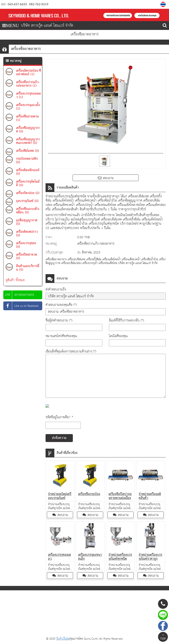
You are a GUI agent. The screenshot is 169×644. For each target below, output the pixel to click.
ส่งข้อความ (59, 438)
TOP (163, 637)
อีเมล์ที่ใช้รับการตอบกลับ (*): (127, 320)
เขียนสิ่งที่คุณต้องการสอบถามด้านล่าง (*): (71, 351)
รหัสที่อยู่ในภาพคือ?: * (59, 417)
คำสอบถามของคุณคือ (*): (61, 305)
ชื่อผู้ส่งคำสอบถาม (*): (59, 320)
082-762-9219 (38, 5)
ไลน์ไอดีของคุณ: (119, 336)
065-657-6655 (17, 5)
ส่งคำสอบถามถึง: (56, 289)
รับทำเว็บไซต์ (63, 639)
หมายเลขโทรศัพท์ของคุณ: (62, 336)
